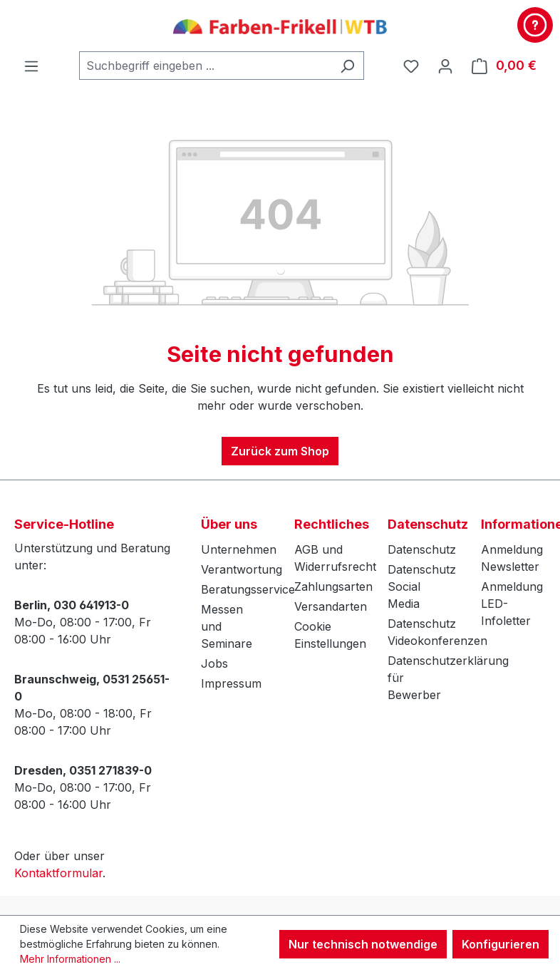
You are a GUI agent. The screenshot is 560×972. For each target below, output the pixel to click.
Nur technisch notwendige (363, 944)
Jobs (214, 663)
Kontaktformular (58, 873)
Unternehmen (239, 549)
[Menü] (31, 66)
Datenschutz (422, 549)
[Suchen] (347, 66)
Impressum (231, 683)
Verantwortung (242, 569)
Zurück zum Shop (280, 451)
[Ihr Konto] (445, 66)
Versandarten (331, 606)
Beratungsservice (248, 589)
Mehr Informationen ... (70, 959)
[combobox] (205, 66)
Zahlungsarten (333, 586)
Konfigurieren (501, 944)
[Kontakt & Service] (535, 25)
